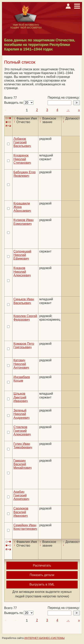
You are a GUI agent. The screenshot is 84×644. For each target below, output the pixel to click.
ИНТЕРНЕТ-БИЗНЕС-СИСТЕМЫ (44, 638)
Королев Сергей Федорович (25, 318)
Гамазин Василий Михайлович (23, 464)
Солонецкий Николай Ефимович (22, 255)
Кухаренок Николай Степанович (22, 159)
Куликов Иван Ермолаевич (24, 222)
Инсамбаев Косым (22, 379)
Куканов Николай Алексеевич (22, 272)
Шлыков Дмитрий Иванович (21, 397)
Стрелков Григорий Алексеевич (22, 431)
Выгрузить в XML (42, 584)
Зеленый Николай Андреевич (21, 414)
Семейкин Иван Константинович (25, 527)
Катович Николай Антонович (21, 364)
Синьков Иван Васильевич (24, 301)
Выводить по (14, 103)
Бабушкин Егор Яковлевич (25, 174)
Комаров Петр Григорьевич (24, 345)
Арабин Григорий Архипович (21, 495)
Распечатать (42, 565)
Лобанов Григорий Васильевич (22, 142)
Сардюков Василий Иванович (21, 512)
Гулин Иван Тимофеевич (23, 446)
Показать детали (42, 575)
